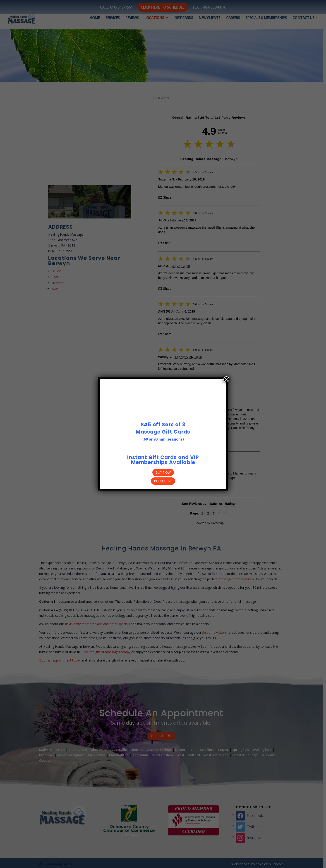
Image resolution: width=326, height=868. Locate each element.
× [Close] (226, 379)
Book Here (163, 481)
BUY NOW (163, 472)
